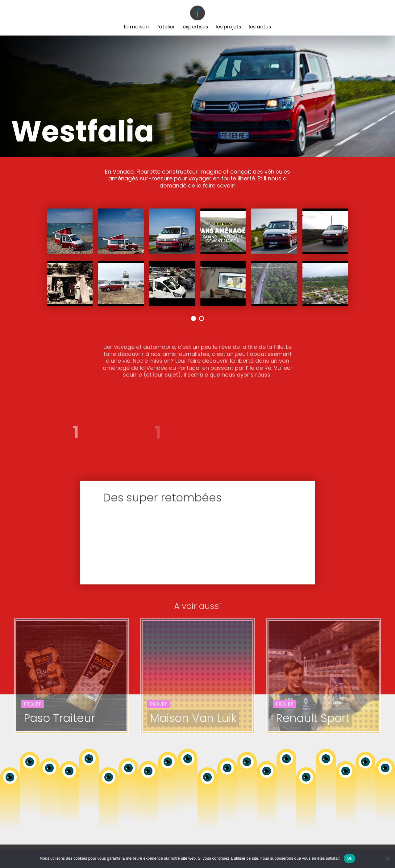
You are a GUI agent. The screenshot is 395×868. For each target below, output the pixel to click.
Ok (349, 858)
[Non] (387, 858)
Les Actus (260, 27)
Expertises (195, 27)
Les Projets (228, 27)
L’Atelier (166, 27)
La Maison (136, 27)
